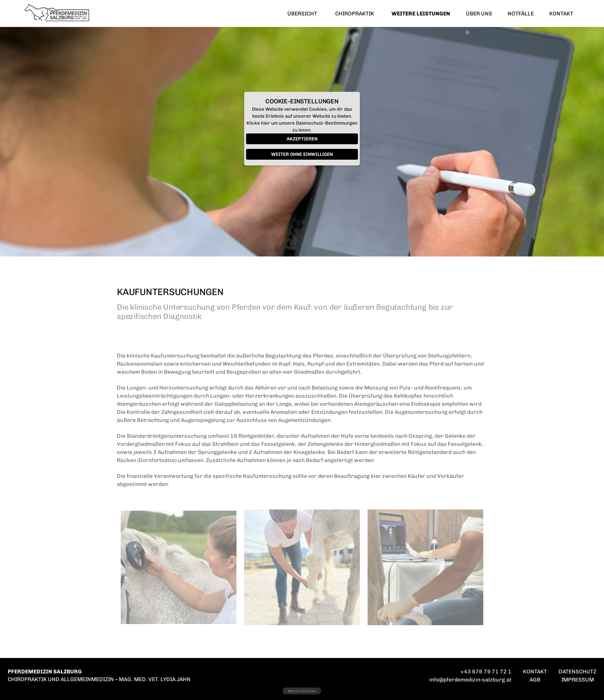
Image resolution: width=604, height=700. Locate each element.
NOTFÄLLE (521, 14)
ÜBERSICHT (302, 14)
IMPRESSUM (578, 680)
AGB (535, 680)
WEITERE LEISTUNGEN (421, 14)
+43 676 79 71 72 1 (486, 672)
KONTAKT (561, 14)
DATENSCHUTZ (577, 672)
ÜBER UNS (479, 14)
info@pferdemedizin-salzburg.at (470, 680)
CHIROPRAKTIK (355, 14)
